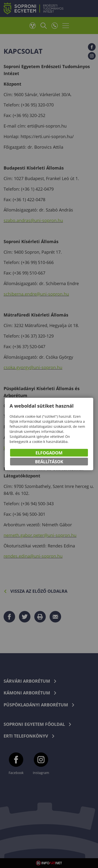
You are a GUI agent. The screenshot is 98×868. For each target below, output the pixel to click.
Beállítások (49, 462)
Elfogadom (49, 453)
